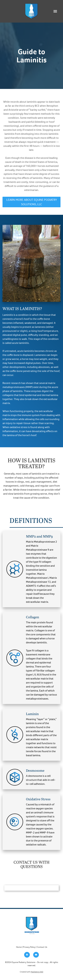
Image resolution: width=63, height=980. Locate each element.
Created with (31, 972)
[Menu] (55, 11)
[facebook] (27, 955)
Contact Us (42, 947)
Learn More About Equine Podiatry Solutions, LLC (32, 202)
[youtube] (36, 955)
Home (19, 947)
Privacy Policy (29, 947)
